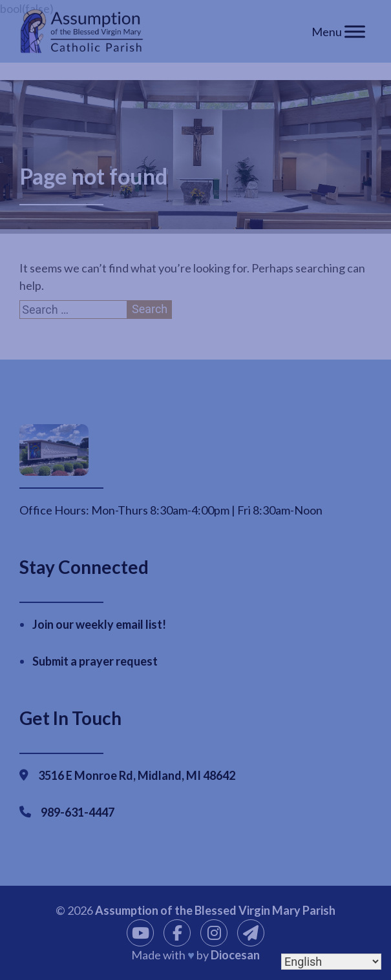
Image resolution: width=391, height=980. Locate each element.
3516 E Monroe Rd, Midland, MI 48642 (137, 775)
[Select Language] (331, 962)
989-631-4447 (78, 812)
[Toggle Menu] (355, 31)
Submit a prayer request (95, 661)
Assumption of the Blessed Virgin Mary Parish (215, 910)
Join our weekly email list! (99, 624)
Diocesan (235, 955)
